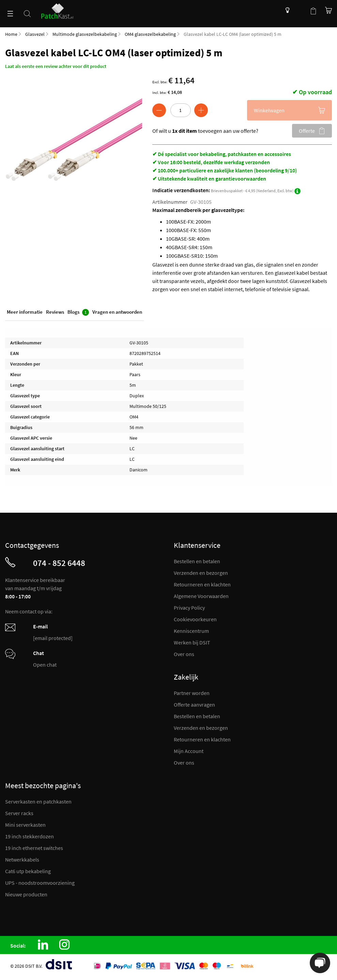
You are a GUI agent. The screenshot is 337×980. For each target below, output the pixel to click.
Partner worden (192, 693)
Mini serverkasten (25, 825)
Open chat (45, 665)
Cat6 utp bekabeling (28, 871)
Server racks (19, 813)
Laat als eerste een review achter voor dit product (56, 66)
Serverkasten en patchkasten (38, 801)
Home (11, 34)
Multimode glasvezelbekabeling (85, 34)
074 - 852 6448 (59, 563)
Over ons (184, 654)
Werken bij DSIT (192, 642)
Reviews (55, 312)
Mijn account (300, 10)
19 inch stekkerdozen (29, 836)
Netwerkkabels (22, 860)
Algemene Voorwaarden (201, 596)
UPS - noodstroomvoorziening (40, 883)
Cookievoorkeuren (195, 619)
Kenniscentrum (286, 10)
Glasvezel (35, 34)
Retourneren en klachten (202, 584)
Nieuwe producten (26, 894)
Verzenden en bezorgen (201, 573)
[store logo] (60, 9)
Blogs (78, 312)
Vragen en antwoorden (117, 312)
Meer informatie (25, 312)
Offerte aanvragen (194, 705)
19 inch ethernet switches (34, 848)
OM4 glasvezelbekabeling (150, 34)
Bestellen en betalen (197, 561)
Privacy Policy (189, 608)
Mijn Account (189, 751)
